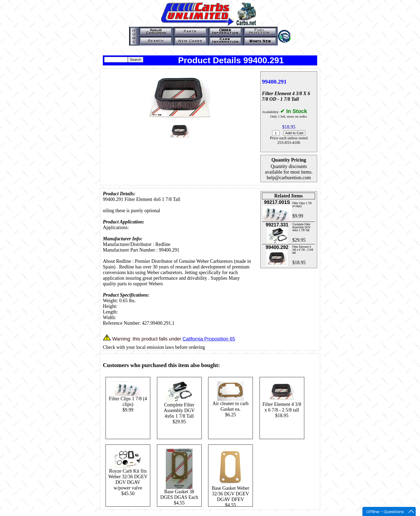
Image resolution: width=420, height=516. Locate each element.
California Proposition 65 (209, 339)
